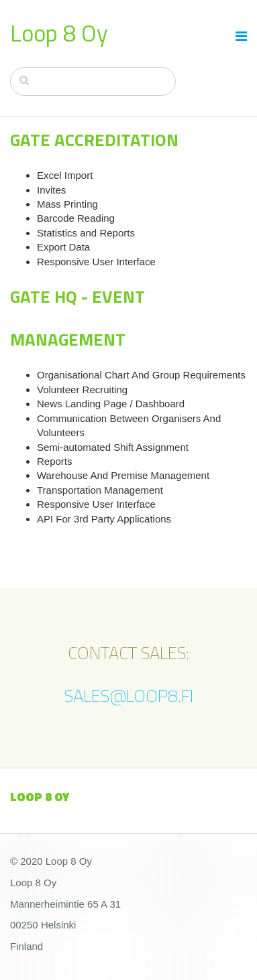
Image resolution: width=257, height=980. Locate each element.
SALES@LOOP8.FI (129, 696)
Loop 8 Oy (59, 33)
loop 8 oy (40, 797)
